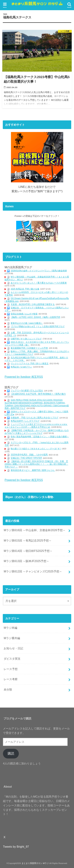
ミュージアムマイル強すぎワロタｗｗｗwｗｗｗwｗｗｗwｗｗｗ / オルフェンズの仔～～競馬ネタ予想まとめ (36, 426)
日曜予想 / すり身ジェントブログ (26, 339)
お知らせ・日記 (13, 648)
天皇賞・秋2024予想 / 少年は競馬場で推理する (33, 304)
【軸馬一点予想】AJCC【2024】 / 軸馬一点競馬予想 (35, 317)
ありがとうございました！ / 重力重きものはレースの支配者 (39, 283)
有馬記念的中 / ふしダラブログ (25, 421)
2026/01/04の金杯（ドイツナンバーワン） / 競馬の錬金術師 (39, 271)
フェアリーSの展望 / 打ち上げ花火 (27, 391)
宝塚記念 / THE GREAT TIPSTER (26, 458)
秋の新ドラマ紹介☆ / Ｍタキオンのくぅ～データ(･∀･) (36, 449)
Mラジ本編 (10, 628)
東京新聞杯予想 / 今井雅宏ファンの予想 (29, 348)
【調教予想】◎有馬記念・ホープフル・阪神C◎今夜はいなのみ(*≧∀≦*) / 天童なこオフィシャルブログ (37, 432)
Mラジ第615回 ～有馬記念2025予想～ (28, 540)
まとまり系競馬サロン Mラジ (35, 863)
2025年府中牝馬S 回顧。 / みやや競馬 (29, 455)
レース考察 (11, 679)
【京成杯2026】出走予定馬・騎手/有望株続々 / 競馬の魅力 (38, 394)
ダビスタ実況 (12, 659)
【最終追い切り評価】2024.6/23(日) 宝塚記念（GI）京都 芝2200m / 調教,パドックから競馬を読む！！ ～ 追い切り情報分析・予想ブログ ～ (36, 464)
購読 (11, 753)
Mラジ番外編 (12, 638)
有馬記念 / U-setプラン (21, 367)
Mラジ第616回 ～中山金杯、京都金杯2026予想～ (34, 530)
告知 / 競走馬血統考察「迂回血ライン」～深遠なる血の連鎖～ (40, 437)
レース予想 (11, 669)
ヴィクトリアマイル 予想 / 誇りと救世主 (30, 364)
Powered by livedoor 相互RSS (24, 377)
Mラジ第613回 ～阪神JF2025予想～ (26, 561)
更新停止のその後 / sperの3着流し (27, 323)
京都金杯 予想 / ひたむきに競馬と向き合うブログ (34, 418)
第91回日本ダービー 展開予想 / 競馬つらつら (33, 470)
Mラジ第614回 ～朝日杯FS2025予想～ (28, 551)
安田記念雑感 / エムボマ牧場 (24, 314)
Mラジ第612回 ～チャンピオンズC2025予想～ (33, 571)
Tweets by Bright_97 (16, 847)
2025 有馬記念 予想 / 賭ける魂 (25, 289)
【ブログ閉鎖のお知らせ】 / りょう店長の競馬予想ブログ (38, 326)
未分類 (8, 689)
